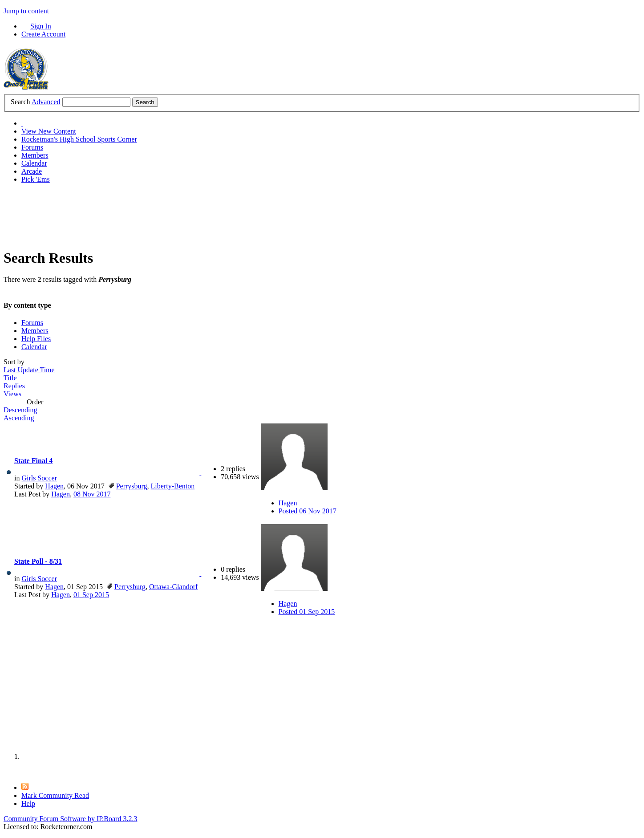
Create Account (43, 34)
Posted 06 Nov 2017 (308, 511)
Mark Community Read (55, 795)
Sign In (41, 26)
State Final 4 (33, 461)
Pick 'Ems (36, 179)
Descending (20, 410)
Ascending (19, 418)
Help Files (36, 339)
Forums (32, 147)
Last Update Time (29, 370)
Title (10, 378)
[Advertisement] (166, 211)
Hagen (54, 486)
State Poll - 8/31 (38, 561)
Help (28, 803)
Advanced (46, 102)
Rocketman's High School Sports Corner (79, 139)
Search (20, 102)
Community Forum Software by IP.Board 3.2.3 (70, 819)
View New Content (49, 131)
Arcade (32, 171)
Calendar (34, 163)
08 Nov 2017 (92, 494)
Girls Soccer (39, 478)
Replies (14, 386)
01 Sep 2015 (91, 595)
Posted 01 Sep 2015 (307, 612)
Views (12, 394)
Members (35, 155)
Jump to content (26, 11)
